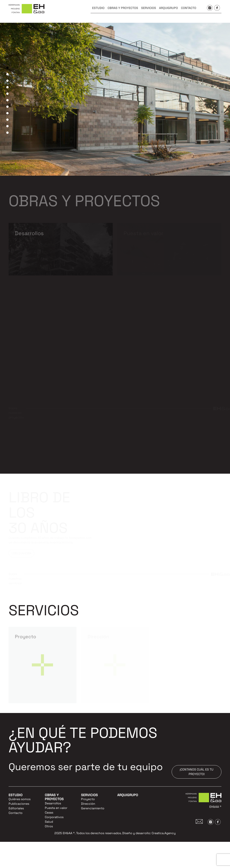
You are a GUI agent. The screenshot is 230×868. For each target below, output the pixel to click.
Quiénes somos (20, 799)
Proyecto (88, 799)
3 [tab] (7, 81)
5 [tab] (7, 94)
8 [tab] (7, 113)
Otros (49, 826)
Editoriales (16, 808)
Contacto (16, 813)
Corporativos (54, 817)
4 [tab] (7, 87)
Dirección (88, 804)
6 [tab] (7, 100)
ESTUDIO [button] (98, 8)
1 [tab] (7, 68)
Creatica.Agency (164, 833)
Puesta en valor (56, 808)
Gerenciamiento (93, 808)
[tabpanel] (115, 99)
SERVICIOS (149, 8)
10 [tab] (7, 126)
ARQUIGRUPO (168, 8)
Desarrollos (53, 803)
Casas (49, 812)
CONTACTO (189, 8)
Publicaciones (19, 804)
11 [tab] (7, 133)
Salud (49, 822)
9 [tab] (7, 120)
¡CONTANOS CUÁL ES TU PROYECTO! (197, 772)
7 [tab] (7, 107)
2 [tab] (7, 74)
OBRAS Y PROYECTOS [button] (123, 8)
